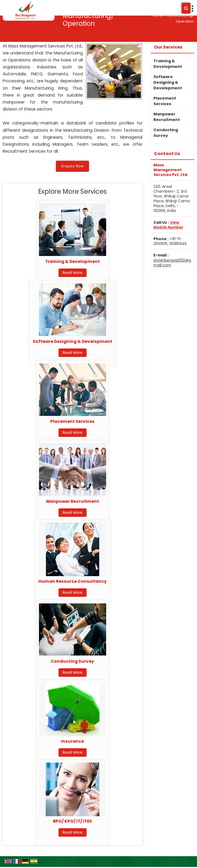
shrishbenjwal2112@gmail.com (172, 263)
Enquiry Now (72, 166)
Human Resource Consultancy (73, 581)
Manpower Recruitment (73, 501)
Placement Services (72, 421)
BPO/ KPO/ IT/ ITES (72, 821)
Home (158, 15)
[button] (168, 225)
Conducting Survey (72, 661)
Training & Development (72, 261)
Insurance (72, 741)
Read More (73, 273)
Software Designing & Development (72, 341)
